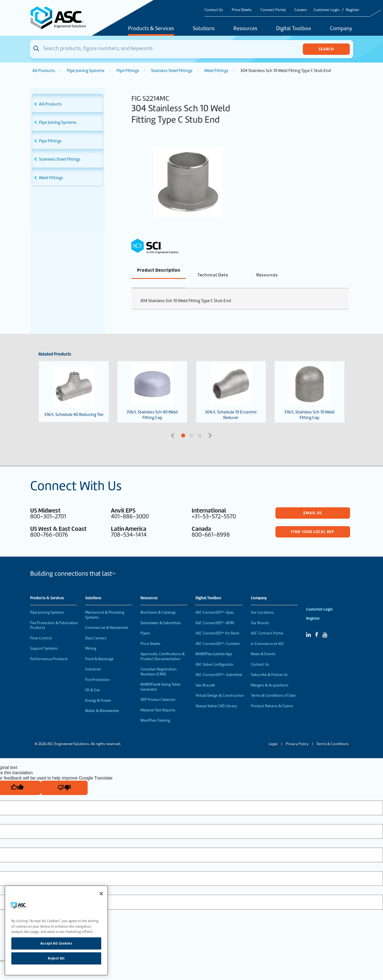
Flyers (145, 624)
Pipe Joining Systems (86, 71)
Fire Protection (97, 671)
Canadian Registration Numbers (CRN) (159, 663)
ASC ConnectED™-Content (218, 635)
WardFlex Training (155, 711)
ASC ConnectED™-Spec (215, 603)
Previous (173, 426)
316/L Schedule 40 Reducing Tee (74, 382)
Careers (301, 10)
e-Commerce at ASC (268, 635)
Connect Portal (273, 10)
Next (211, 426)
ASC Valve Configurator (215, 655)
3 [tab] (221, 427)
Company (341, 29)
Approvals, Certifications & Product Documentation (163, 647)
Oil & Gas (93, 681)
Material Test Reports (158, 701)
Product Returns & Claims (272, 697)
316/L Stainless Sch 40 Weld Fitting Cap (152, 383)
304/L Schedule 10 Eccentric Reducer (231, 383)
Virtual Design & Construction (220, 686)
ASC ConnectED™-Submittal (219, 666)
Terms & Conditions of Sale (273, 686)
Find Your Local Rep (313, 523)
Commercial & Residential (107, 618)
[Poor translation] (64, 779)
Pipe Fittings (128, 71)
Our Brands (260, 614)
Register (353, 10)
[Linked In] (308, 626)
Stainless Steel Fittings (172, 71)
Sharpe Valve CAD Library (216, 697)
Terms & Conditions (333, 735)
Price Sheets (242, 10)
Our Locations (262, 603)
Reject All (56, 958)
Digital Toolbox (294, 29)
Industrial (93, 660)
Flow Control (41, 629)
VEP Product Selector (158, 690)
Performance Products (49, 650)
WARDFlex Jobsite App (214, 645)
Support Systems (44, 639)
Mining (91, 639)
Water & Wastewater (102, 702)
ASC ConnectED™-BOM (215, 614)
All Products (44, 71)
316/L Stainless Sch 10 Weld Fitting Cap (309, 383)
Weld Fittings (216, 71)
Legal (273, 735)
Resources (245, 29)
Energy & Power (98, 691)
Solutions (204, 29)
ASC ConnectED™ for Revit (217, 624)
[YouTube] (325, 626)
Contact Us (214, 10)
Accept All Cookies (56, 943)
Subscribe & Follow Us (269, 666)
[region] (56, 930)
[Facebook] (316, 626)
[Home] (61, 18)
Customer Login (327, 10)
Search (326, 49)
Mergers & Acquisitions (270, 676)
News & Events (263, 645)
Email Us (313, 504)
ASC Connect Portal (267, 624)
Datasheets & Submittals (161, 614)
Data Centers (96, 629)
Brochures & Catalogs (158, 603)
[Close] (101, 894)
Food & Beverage (99, 650)
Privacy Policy (297, 735)
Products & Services (151, 29)
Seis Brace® (205, 676)
